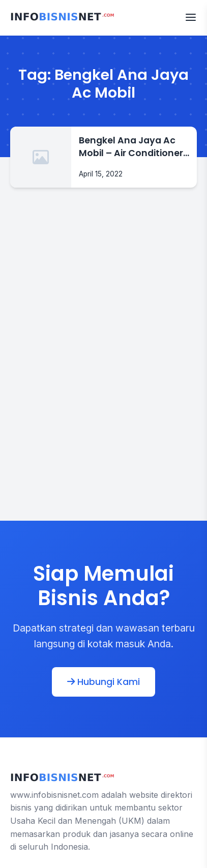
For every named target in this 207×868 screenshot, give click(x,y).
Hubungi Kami (104, 682)
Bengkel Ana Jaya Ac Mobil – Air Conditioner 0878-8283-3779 (131, 147)
